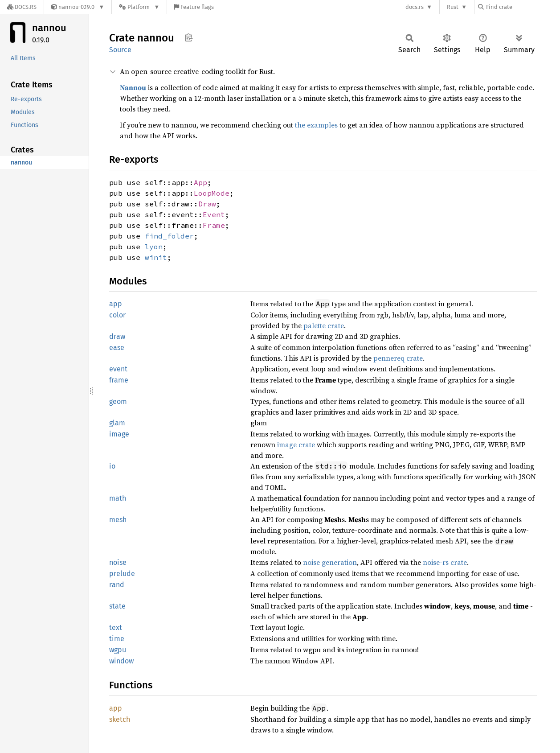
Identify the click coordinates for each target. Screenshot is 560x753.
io (112, 466)
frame (119, 380)
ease (117, 348)
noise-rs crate (445, 562)
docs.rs (415, 7)
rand (117, 585)
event (118, 369)
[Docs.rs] (22, 7)
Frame (214, 225)
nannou (49, 28)
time (117, 639)
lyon (154, 247)
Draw (207, 204)
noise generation (330, 562)
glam (117, 423)
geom (118, 401)
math (118, 498)
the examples (316, 125)
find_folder (169, 236)
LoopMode (212, 193)
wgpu (118, 650)
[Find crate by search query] (523, 7)
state (117, 606)
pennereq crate (398, 358)
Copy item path (189, 37)
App (200, 182)
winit (156, 257)
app (116, 304)
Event (214, 214)
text (116, 627)
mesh (118, 520)
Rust (453, 7)
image (119, 434)
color (117, 315)
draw (117, 336)
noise (118, 562)
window (121, 661)
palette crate (324, 325)
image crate (296, 444)
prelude (122, 574)
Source (120, 50)
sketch (120, 719)
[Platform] (139, 7)
